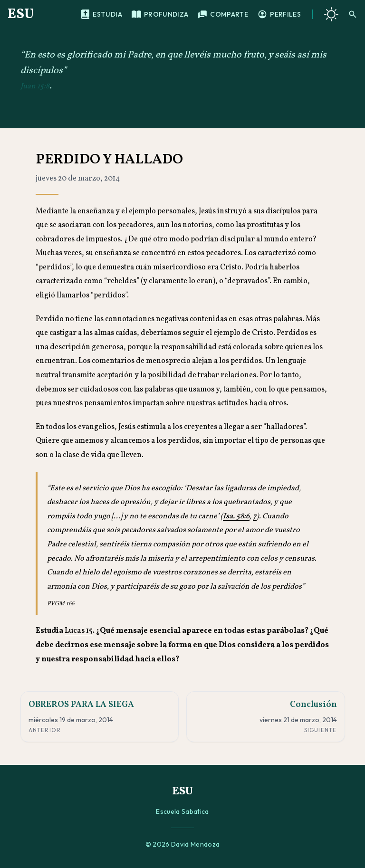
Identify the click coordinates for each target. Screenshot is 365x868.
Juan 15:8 (35, 86)
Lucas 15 (79, 631)
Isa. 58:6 (236, 516)
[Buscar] (353, 14)
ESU (21, 14)
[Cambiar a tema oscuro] (331, 14)
